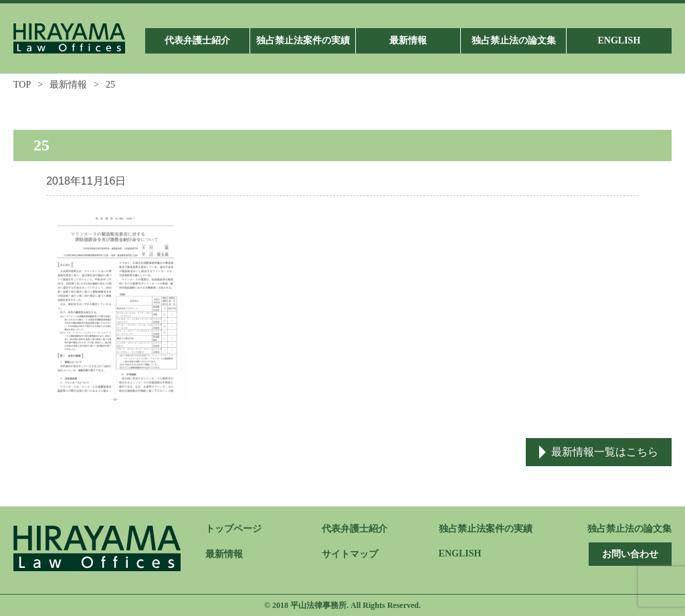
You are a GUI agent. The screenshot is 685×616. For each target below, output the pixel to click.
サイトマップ (350, 554)
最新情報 (68, 85)
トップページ (233, 529)
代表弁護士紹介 (355, 529)
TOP (22, 85)
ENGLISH (460, 553)
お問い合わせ (630, 554)
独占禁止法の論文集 (629, 529)
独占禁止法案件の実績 (486, 529)
